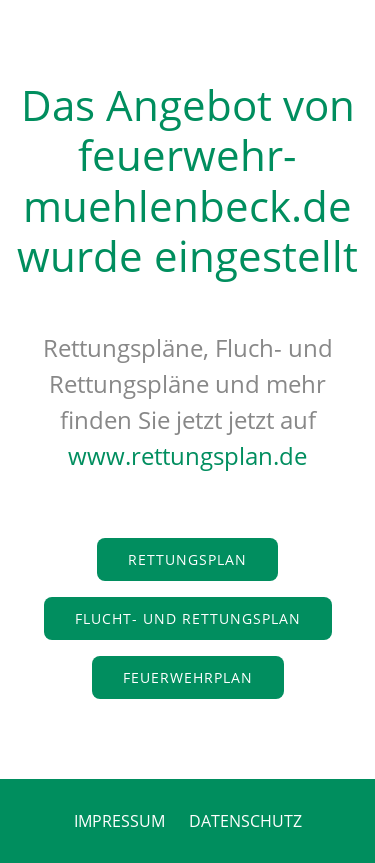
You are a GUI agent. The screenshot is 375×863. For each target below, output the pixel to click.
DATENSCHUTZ (245, 821)
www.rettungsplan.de (187, 455)
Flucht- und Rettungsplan (188, 618)
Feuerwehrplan (188, 677)
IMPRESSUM (119, 821)
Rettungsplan (187, 559)
